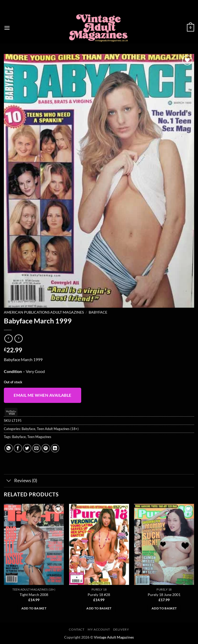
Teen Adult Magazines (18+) (58, 429)
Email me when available (43, 395)
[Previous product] (18, 339)
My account (99, 629)
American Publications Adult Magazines (44, 312)
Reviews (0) (20, 481)
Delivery (121, 629)
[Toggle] (9, 481)
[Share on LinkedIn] (55, 448)
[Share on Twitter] (27, 448)
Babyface (98, 312)
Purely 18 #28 (99, 595)
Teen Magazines (39, 437)
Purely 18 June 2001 (164, 595)
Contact (77, 629)
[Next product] (8, 339)
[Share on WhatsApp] (9, 448)
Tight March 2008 (34, 595)
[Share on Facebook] (18, 448)
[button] (7, 28)
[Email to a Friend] (36, 448)
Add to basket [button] (34, 608)
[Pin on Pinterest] (46, 448)
